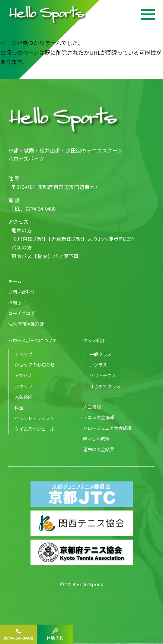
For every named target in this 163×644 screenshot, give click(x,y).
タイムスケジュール (34, 429)
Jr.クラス (98, 365)
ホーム (15, 281)
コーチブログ (22, 313)
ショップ (23, 354)
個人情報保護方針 (26, 323)
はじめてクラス (105, 386)
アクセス (23, 375)
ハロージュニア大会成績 (107, 428)
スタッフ (23, 386)
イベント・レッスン (35, 418)
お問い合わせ (22, 291)
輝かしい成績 (96, 438)
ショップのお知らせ (35, 365)
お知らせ (17, 302)
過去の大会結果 (99, 449)
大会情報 (92, 406)
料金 (19, 407)
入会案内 (23, 397)
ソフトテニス (103, 375)
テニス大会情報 (99, 417)
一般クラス (100, 354)
